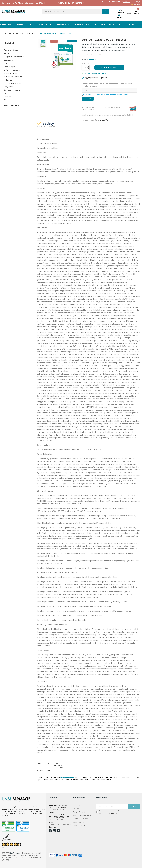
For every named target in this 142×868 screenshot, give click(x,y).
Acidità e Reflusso (11, 50)
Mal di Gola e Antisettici (13, 77)
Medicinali (9, 43)
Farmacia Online (67, 777)
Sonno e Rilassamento (13, 83)
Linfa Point (77, 805)
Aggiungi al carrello (109, 67)
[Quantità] (84, 68)
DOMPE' (100, 54)
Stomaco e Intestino (12, 90)
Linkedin (58, 831)
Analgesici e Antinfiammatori (15, 57)
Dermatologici (9, 67)
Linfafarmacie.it (15, 853)
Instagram (54, 831)
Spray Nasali (8, 87)
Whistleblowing (79, 825)
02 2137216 (79, 3)
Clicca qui (104, 120)
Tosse (6, 93)
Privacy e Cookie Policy (82, 815)
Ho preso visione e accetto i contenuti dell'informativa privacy (106, 95)
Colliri (6, 63)
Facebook (50, 831)
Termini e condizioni (80, 812)
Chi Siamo (77, 809)
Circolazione (9, 60)
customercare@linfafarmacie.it (61, 824)
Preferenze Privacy (80, 819)
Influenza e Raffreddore (13, 73)
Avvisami (88, 99)
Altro (6, 100)
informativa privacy (109, 813)
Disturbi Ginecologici (12, 70)
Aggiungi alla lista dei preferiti (94, 78)
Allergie (7, 53)
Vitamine (7, 97)
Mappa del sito (79, 822)
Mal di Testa (9, 80)
